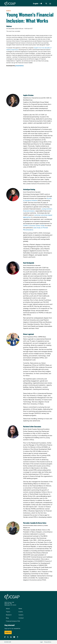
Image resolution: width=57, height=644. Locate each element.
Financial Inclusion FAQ (13, 621)
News (20, 609)
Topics (8, 612)
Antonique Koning (29, 189)
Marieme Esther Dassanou (32, 426)
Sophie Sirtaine (28, 95)
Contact (21, 618)
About (8, 609)
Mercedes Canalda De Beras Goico (35, 523)
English (36, 4)
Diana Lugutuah (28, 334)
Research (9, 615)
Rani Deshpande (29, 263)
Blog (7, 618)
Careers (21, 615)
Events (9, 11)
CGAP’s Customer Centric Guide (34, 226)
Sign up (8, 632)
